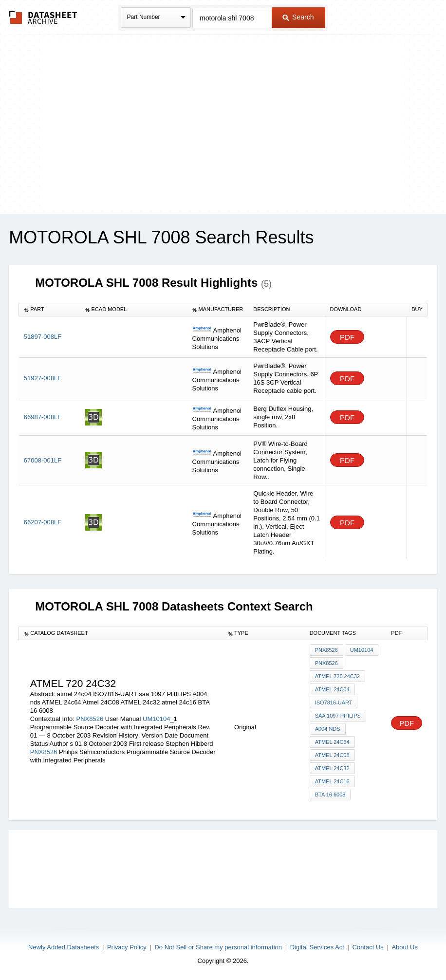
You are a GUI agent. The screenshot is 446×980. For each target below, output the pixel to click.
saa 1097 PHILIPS (338, 716)
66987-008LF (43, 417)
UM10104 (156, 719)
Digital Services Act (317, 947)
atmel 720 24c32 (337, 676)
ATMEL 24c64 (332, 742)
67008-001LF (43, 460)
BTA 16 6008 (330, 795)
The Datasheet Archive (43, 17)
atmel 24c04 (332, 689)
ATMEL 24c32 (332, 768)
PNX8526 (90, 719)
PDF (347, 337)
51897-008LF (43, 337)
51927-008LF (43, 378)
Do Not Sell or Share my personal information (218, 947)
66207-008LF (43, 522)
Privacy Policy (127, 947)
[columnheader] (50, 310)
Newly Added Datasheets (64, 947)
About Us (404, 947)
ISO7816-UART (334, 703)
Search (298, 17)
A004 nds (328, 729)
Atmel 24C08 (332, 755)
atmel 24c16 (332, 781)
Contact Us (368, 947)
